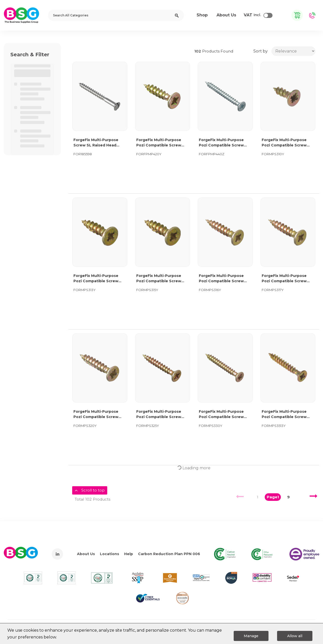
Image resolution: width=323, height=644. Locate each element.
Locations (110, 554)
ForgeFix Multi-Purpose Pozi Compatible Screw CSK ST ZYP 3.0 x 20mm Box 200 (96, 414)
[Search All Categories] (116, 15)
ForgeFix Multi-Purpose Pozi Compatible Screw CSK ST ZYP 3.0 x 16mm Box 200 (221, 279)
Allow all (295, 636)
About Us (86, 554)
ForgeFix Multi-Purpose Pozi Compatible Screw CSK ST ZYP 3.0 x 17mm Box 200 (284, 279)
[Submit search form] (177, 15)
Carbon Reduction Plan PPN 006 (169, 554)
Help (129, 554)
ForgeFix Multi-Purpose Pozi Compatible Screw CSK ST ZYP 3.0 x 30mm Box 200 (222, 414)
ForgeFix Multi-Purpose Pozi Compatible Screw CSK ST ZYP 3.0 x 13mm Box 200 (96, 279)
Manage (251, 636)
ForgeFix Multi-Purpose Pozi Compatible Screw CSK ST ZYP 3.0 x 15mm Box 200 (159, 279)
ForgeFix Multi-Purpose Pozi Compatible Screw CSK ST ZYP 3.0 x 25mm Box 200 (159, 414)
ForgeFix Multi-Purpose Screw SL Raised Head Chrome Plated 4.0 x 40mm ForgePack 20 (96, 143)
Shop (202, 15)
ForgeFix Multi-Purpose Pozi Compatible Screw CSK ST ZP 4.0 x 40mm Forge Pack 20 (221, 143)
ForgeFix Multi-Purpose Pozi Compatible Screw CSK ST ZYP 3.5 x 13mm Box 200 (288, 414)
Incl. (252, 15)
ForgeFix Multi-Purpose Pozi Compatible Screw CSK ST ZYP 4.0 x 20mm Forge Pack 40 (159, 143)
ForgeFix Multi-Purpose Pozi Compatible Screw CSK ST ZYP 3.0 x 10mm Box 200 (284, 143)
